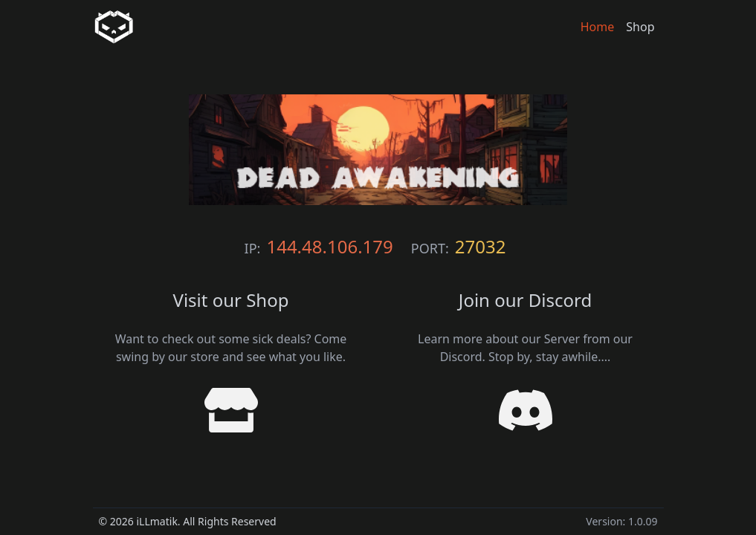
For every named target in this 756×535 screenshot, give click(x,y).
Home (598, 27)
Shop (640, 27)
